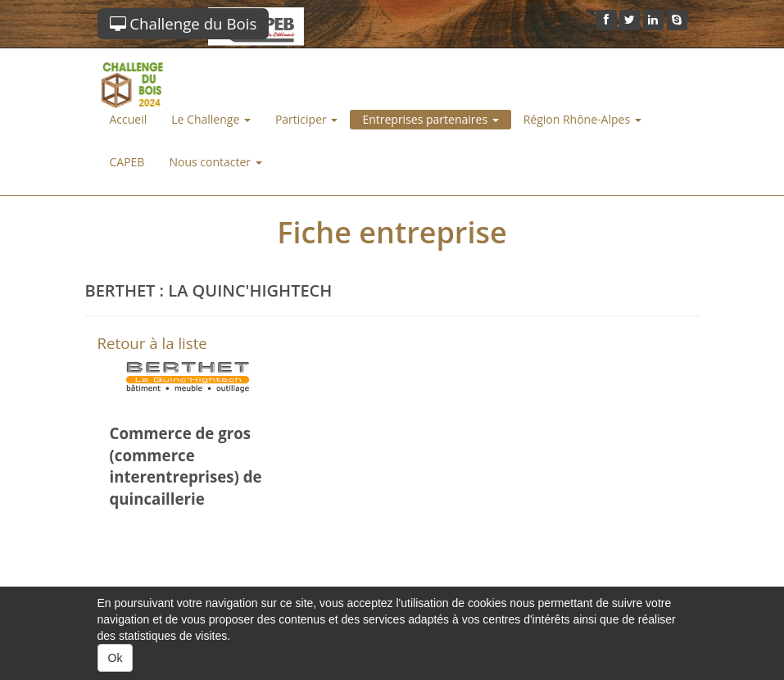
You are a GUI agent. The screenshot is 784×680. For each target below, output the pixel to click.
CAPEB (127, 162)
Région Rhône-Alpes (582, 119)
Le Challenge (211, 119)
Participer (306, 119)
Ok (116, 658)
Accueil (129, 119)
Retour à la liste (152, 343)
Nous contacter (215, 162)
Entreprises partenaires (430, 119)
